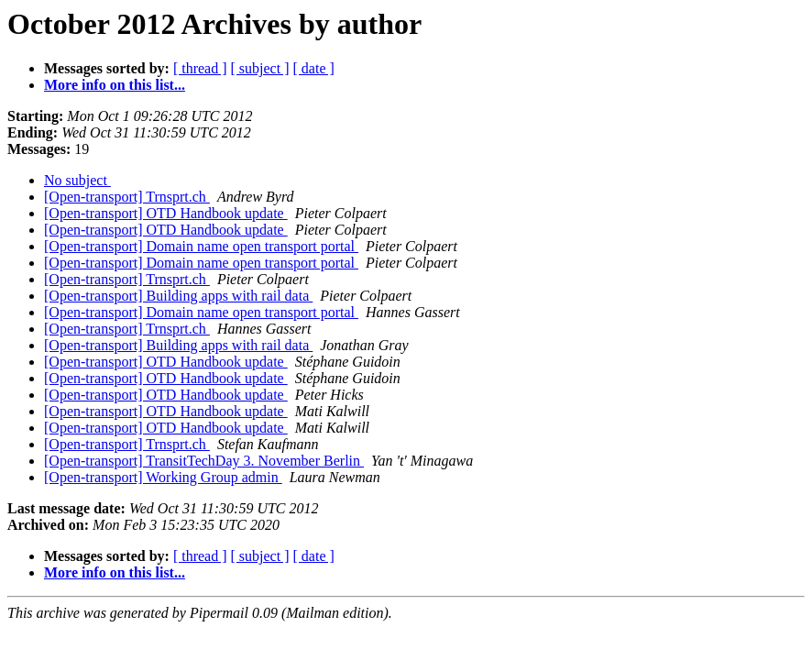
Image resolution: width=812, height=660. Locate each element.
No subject (77, 180)
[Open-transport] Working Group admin (163, 477)
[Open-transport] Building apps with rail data (178, 296)
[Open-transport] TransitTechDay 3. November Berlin (204, 461)
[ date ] (314, 68)
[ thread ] (200, 68)
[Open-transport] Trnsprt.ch (127, 197)
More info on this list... (115, 85)
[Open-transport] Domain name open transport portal (201, 246)
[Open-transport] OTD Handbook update (166, 213)
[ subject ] (260, 68)
